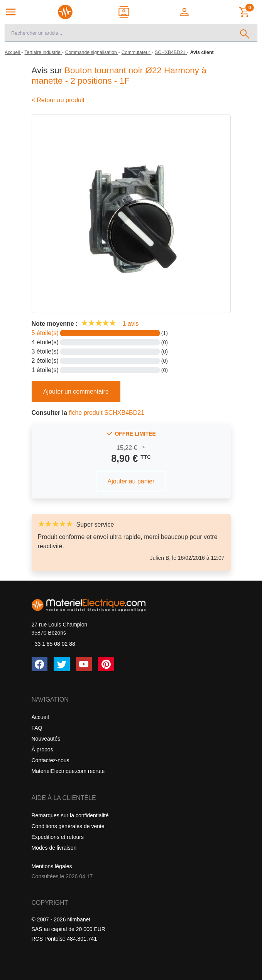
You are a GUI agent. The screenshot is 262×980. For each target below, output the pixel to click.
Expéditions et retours (58, 837)
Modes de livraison (54, 848)
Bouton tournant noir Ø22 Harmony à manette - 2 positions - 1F (119, 76)
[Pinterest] (106, 664)
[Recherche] (119, 33)
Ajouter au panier (131, 481)
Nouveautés (46, 739)
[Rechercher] (245, 33)
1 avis (130, 324)
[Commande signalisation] (92, 52)
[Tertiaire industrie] (43, 52)
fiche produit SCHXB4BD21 (106, 413)
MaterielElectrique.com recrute (68, 771)
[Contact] (124, 12)
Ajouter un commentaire (76, 391)
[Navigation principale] (11, 12)
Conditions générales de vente (68, 826)
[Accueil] (13, 52)
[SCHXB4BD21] (171, 52)
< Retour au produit (58, 100)
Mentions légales (52, 866)
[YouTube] (84, 664)
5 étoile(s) (45, 333)
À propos (42, 749)
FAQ (37, 728)
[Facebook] (40, 664)
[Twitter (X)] (62, 664)
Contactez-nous (51, 760)
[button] (185, 12)
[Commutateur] (137, 52)
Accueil (40, 717)
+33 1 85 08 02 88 (53, 644)
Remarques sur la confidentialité (70, 815)
